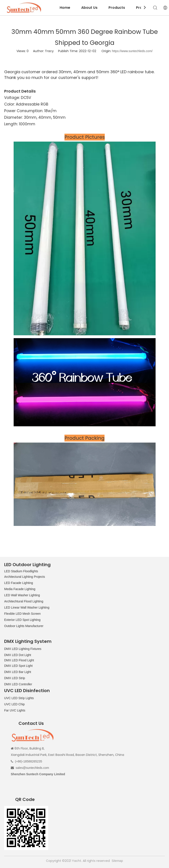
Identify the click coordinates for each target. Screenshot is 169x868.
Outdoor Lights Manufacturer (24, 626)
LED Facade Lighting (19, 583)
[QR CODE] (26, 828)
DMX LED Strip (15, 678)
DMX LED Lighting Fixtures (23, 649)
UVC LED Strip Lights (19, 698)
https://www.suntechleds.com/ (132, 51)
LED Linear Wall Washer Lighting (27, 607)
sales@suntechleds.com (32, 768)
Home (65, 8)
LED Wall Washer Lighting (22, 595)
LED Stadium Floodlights (21, 571)
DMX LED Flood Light (19, 660)
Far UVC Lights (15, 710)
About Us (89, 8)
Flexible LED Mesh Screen (22, 614)
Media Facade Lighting (20, 589)
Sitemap (117, 861)
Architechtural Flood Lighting (24, 601)
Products (117, 8)
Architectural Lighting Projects (25, 577)
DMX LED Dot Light (18, 655)
